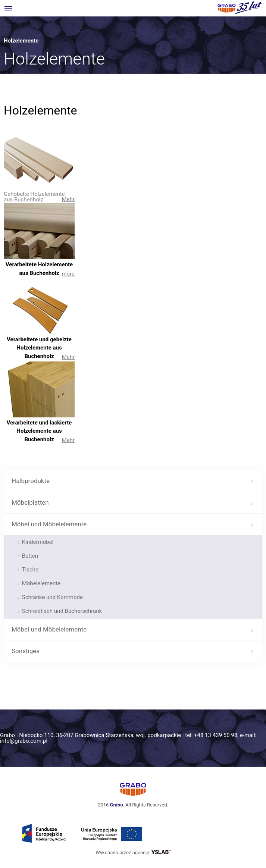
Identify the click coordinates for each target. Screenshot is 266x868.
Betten (29, 556)
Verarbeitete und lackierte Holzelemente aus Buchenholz (39, 431)
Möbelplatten (30, 502)
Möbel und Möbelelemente (49, 524)
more (68, 274)
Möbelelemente (40, 583)
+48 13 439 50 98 (216, 735)
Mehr (68, 199)
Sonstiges (26, 651)
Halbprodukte (31, 481)
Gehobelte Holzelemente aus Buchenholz (34, 197)
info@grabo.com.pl (24, 741)
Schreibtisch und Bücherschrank (61, 611)
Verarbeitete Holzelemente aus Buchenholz (39, 269)
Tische (29, 570)
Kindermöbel (37, 542)
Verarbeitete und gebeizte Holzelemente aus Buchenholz (39, 348)
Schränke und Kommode (52, 597)
